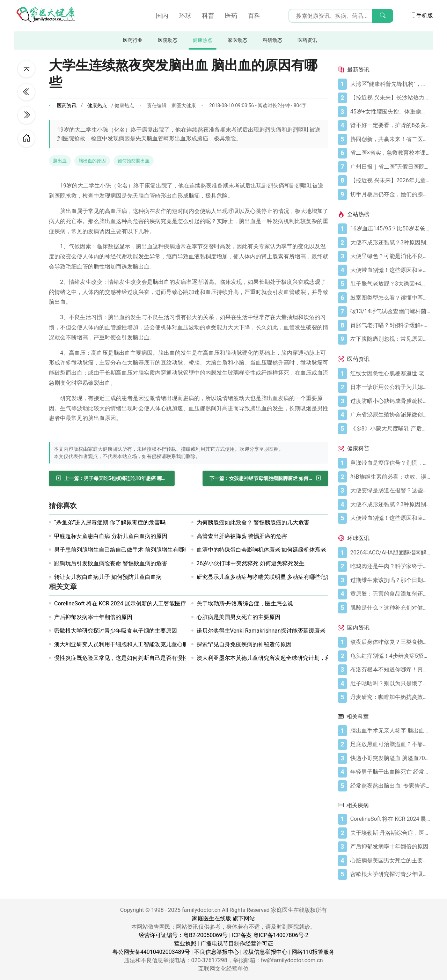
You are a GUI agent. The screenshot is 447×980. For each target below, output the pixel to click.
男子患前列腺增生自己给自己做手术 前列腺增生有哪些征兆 (127, 550)
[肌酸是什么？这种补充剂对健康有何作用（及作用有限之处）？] (390, 608)
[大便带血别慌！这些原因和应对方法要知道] (390, 270)
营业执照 (185, 944)
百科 (254, 16)
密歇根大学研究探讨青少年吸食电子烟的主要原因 (116, 631)
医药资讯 (307, 40)
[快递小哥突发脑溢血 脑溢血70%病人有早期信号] (390, 758)
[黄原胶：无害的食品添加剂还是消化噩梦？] (390, 594)
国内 (162, 16)
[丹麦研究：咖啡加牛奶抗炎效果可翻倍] (390, 697)
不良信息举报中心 (217, 952)
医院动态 (168, 40)
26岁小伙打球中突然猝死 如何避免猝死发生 (251, 563)
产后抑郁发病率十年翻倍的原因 (93, 617)
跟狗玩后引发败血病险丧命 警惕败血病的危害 (111, 563)
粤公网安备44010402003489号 (151, 952)
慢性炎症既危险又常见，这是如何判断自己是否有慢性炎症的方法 (135, 658)
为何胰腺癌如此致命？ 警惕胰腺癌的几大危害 (253, 522)
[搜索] (383, 16)
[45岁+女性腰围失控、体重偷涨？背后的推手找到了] (390, 112)
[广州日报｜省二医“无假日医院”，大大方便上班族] (390, 167)
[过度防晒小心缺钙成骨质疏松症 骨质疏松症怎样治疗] (390, 401)
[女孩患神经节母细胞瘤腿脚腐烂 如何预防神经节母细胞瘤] (265, 478)
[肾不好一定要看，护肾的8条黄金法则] (390, 125)
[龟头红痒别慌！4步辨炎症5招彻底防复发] (390, 656)
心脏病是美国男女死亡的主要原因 (239, 617)
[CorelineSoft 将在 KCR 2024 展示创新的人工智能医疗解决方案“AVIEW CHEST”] (390, 819)
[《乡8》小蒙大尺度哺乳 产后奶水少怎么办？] (390, 429)
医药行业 (133, 40)
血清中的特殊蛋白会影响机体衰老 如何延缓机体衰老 (262, 550)
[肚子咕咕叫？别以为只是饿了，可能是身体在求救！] (390, 684)
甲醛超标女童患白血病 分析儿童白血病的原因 (111, 536)
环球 (185, 16)
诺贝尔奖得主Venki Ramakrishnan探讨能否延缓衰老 (261, 631)
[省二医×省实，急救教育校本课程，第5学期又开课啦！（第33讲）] (390, 153)
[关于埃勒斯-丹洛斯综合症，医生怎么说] (390, 833)
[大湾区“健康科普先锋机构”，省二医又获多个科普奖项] (390, 84)
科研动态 (272, 40)
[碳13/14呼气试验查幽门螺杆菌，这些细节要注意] (390, 311)
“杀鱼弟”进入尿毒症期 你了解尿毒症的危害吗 (110, 522)
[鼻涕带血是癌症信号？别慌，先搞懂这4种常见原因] (390, 463)
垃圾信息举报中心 (265, 952)
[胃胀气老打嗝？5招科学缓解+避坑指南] (390, 325)
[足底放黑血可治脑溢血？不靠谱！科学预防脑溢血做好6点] (390, 744)
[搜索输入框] (341, 16)
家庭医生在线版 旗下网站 (223, 918)
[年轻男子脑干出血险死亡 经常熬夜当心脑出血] (390, 772)
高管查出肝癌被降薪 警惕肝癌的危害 (242, 536)
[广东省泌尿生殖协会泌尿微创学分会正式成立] (390, 415)
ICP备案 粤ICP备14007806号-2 (270, 935)
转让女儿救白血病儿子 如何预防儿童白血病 (108, 577)
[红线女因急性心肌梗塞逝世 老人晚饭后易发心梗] (390, 374)
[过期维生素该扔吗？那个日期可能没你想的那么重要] (390, 580)
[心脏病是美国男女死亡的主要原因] (390, 861)
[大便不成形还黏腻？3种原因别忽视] (390, 243)
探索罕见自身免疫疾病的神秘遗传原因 (244, 644)
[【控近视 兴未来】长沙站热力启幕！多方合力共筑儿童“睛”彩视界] (390, 98)
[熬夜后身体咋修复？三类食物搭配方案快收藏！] (390, 642)
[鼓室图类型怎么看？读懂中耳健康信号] (390, 298)
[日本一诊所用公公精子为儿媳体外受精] (390, 387)
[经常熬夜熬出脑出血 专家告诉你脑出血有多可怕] (390, 786)
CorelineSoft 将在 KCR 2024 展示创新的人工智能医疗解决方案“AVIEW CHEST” (151, 603)
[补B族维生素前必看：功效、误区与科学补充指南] (390, 477)
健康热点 (203, 40)
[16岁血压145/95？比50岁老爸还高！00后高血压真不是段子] (390, 229)
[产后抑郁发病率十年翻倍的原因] (390, 847)
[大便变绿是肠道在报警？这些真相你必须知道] (390, 491)
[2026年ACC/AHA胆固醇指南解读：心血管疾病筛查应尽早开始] (390, 553)
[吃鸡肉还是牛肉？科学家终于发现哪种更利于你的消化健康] (390, 566)
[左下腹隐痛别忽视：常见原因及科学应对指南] (390, 339)
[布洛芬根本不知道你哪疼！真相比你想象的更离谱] (390, 670)
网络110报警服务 (313, 952)
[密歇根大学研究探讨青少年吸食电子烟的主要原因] (390, 874)
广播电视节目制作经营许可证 (237, 944)
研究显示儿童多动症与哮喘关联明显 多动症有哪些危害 (264, 577)
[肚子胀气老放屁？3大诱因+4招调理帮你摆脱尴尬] (390, 284)
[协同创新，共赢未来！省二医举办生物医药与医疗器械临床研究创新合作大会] (390, 139)
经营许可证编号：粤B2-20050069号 (183, 935)
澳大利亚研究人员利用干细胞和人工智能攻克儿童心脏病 (124, 644)
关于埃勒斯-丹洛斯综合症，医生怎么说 (245, 603)
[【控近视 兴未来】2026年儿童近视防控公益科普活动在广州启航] (390, 180)
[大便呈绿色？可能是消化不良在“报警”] (390, 256)
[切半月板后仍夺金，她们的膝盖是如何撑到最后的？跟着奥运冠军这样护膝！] (390, 194)
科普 (208, 16)
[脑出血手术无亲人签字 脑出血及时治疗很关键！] (390, 731)
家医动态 (237, 40)
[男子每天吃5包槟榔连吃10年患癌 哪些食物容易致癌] (112, 478)
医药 (231, 16)
